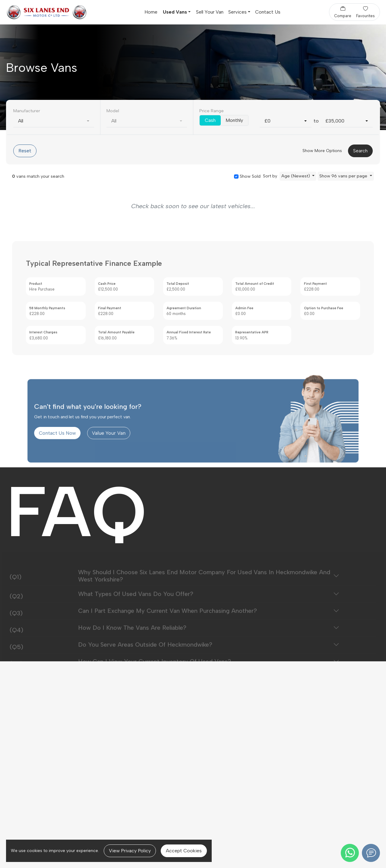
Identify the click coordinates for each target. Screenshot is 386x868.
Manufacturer (27, 111)
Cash (210, 120)
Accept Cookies (184, 851)
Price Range (212, 111)
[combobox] (54, 121)
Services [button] (237, 12)
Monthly (234, 120)
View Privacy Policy (130, 851)
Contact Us (268, 12)
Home (151, 12)
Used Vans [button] (175, 12)
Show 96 (344, 176)
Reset (25, 151)
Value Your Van (129, 446)
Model (113, 111)
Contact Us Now (89, 446)
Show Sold (250, 176)
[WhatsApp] (350, 853)
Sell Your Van (210, 12)
